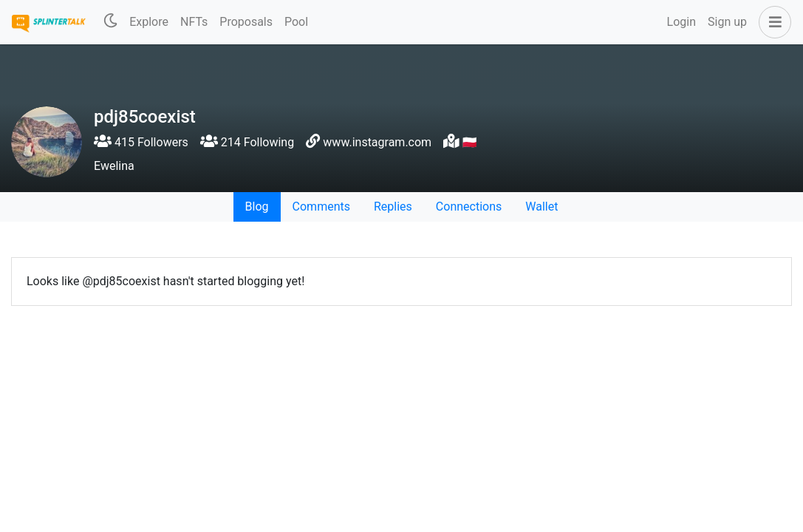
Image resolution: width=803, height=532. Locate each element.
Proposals (246, 22)
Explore (149, 22)
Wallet (541, 207)
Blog (257, 207)
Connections (469, 207)
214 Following (247, 142)
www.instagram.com (377, 142)
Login (681, 22)
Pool (296, 22)
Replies (393, 207)
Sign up (727, 22)
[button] (772, 22)
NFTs (194, 22)
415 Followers (141, 142)
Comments (321, 207)
